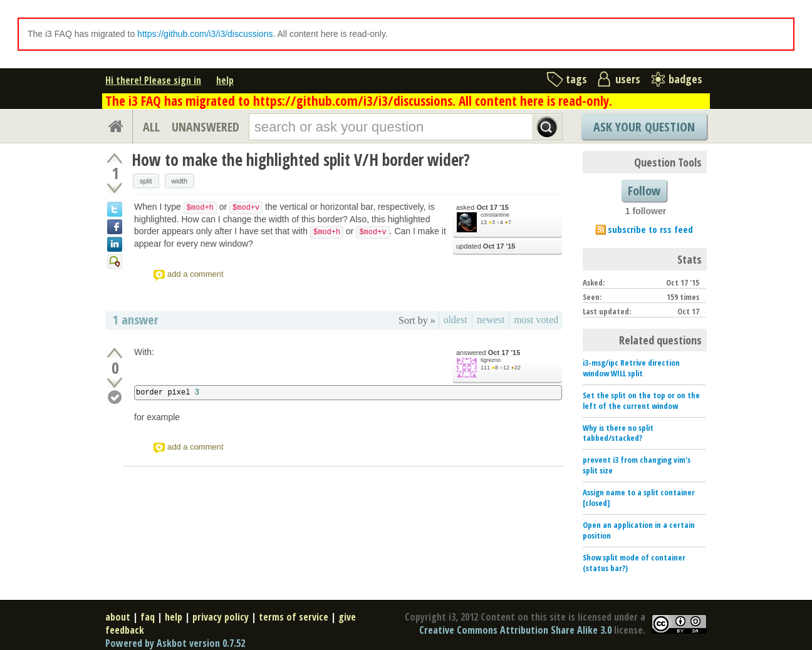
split (146, 181)
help (225, 80)
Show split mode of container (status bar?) (634, 563)
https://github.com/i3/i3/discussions (205, 34)
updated (486, 246)
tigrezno (491, 360)
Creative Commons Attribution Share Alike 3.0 (515, 630)
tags (576, 79)
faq (148, 617)
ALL (151, 127)
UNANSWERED (206, 127)
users (628, 79)
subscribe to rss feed (650, 229)
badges (685, 79)
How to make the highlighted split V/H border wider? (301, 160)
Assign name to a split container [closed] (639, 498)
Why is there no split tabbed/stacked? (618, 433)
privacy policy (221, 617)
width (180, 181)
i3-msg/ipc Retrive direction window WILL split (631, 368)
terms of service (294, 617)
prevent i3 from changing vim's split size (637, 465)
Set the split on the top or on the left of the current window (641, 400)
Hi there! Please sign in (153, 80)
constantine (495, 215)
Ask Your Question (644, 127)
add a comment (195, 274)
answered (488, 353)
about (118, 617)
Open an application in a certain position (639, 530)
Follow (644, 191)
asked (482, 208)
